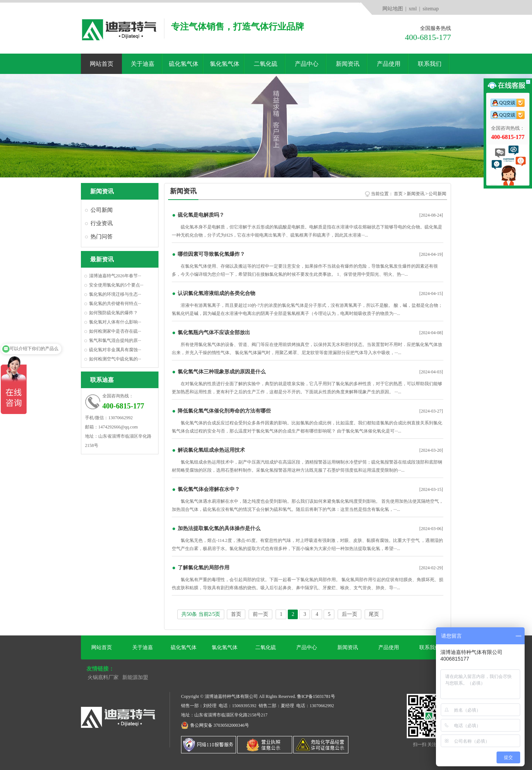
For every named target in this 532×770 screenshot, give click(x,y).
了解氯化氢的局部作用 (204, 568)
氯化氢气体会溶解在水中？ (209, 489)
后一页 (349, 614)
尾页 (374, 614)
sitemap (431, 9)
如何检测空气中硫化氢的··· (115, 359)
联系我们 (430, 64)
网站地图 (393, 9)
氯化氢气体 (225, 64)
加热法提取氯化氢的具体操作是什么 (219, 528)
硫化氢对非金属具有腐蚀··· (115, 350)
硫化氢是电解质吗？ (201, 215)
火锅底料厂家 (103, 677)
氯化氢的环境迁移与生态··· (115, 294)
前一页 (260, 614)
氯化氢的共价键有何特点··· (115, 303)
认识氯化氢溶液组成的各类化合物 (216, 293)
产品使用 (389, 64)
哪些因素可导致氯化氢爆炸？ (211, 254)
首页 (398, 194)
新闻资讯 (348, 64)
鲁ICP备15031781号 (316, 696)
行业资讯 (102, 223)
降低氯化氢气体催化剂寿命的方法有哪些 (224, 411)
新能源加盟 (135, 677)
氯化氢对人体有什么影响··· (115, 322)
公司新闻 (102, 210)
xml (413, 9)
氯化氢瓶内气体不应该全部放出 (214, 333)
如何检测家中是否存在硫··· (115, 331)
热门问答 (102, 237)
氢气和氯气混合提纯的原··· (115, 340)
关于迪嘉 (143, 64)
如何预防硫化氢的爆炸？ (113, 313)
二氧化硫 (266, 64)
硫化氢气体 (184, 64)
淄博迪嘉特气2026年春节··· (115, 276)
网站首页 (102, 64)
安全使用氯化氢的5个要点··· (116, 285)
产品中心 (307, 64)
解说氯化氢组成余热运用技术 (211, 450)
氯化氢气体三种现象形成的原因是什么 (222, 372)
